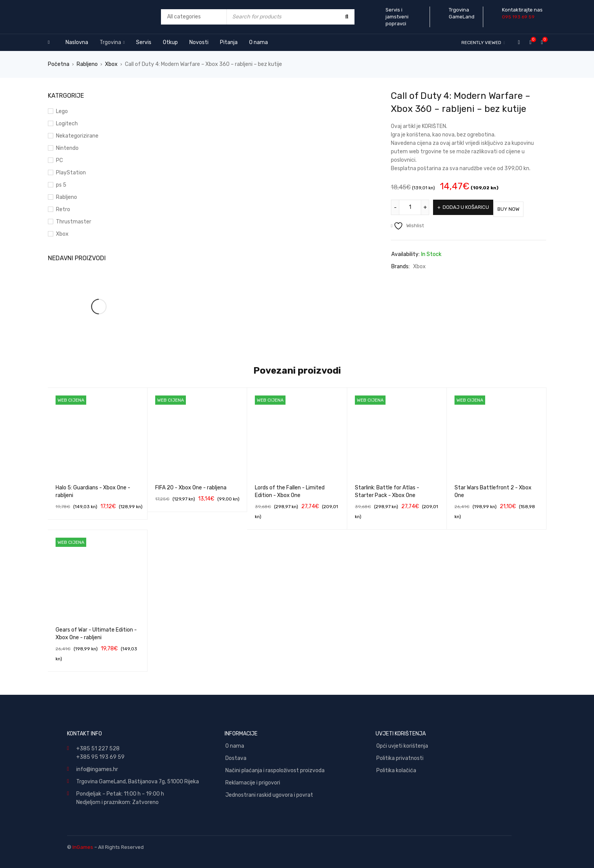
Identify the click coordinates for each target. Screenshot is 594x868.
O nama (235, 746)
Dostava (236, 758)
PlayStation (71, 173)
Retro (63, 209)
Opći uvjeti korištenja (402, 746)
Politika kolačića (396, 770)
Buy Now (521, 207)
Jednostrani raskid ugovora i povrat (269, 795)
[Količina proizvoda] (410, 207)
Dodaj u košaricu (468, 207)
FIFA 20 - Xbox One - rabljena (191, 488)
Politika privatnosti (400, 758)
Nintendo (67, 148)
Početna (59, 64)
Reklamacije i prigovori (253, 783)
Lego (62, 111)
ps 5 (61, 185)
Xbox (111, 64)
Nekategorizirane (77, 136)
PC (59, 160)
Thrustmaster (74, 222)
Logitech (67, 124)
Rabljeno (87, 64)
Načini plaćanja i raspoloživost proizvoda (275, 770)
